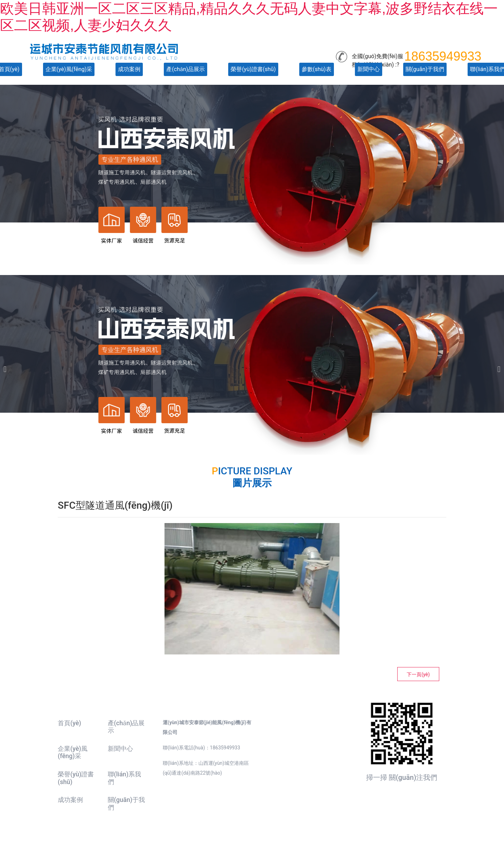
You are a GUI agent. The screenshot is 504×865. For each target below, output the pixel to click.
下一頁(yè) (418, 674)
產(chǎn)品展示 (185, 69)
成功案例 (129, 69)
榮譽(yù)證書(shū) (253, 69)
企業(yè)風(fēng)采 (69, 69)
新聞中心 (369, 69)
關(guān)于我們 (425, 69)
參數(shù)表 (317, 69)
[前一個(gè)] (7, 365)
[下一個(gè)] (497, 365)
